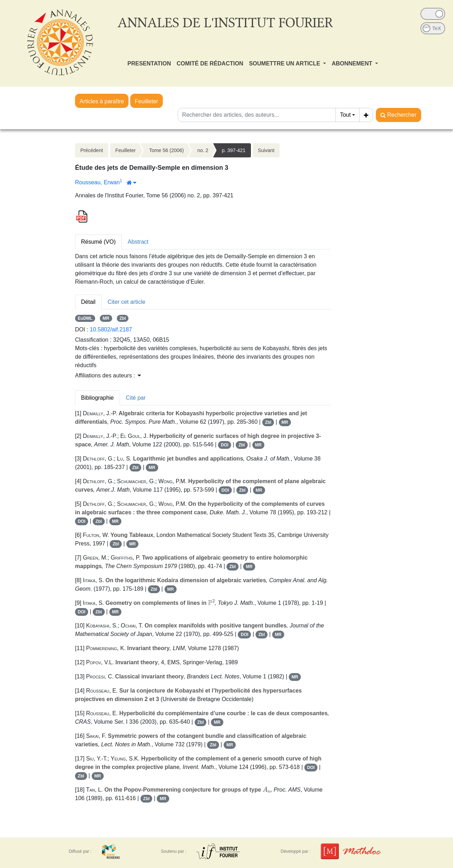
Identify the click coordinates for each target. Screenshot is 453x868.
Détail (88, 302)
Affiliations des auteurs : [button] (108, 375)
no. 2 (203, 150)
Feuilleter (147, 101)
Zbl (123, 318)
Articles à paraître (102, 101)
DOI (225, 445)
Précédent (92, 150)
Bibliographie (98, 398)
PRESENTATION (149, 63)
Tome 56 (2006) (166, 150)
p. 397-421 (234, 150)
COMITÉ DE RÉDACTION (210, 63)
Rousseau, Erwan (97, 182)
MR (106, 318)
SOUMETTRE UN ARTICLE (285, 63)
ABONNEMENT (353, 63)
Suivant (266, 150)
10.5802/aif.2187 (111, 329)
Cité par (136, 398)
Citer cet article (127, 302)
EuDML (85, 318)
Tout (345, 115)
